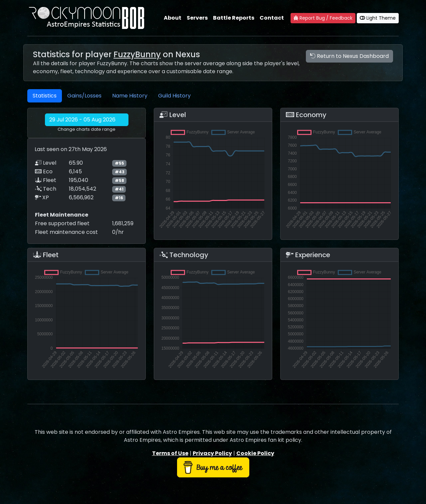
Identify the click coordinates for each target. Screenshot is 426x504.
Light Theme (378, 18)
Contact (272, 18)
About (173, 18)
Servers (197, 18)
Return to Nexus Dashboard (349, 56)
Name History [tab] (130, 96)
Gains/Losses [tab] (84, 96)
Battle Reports (234, 18)
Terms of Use (170, 453)
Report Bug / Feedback (323, 18)
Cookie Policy (255, 453)
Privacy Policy (212, 453)
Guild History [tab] (174, 96)
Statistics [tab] (45, 96)
